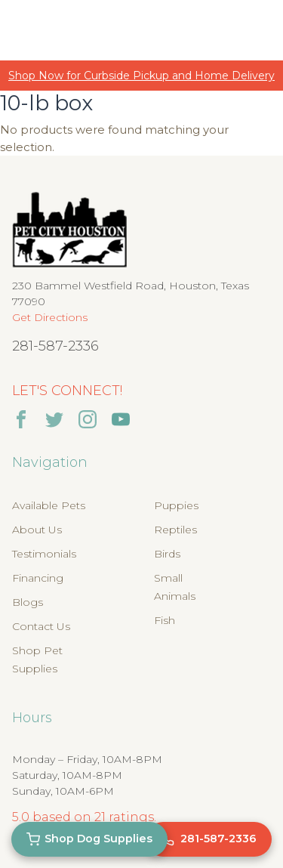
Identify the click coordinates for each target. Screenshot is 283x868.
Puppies (176, 505)
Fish (165, 620)
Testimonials (44, 554)
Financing (38, 578)
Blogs (28, 602)
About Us (37, 530)
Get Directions (50, 317)
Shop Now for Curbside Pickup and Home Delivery (141, 76)
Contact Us (41, 626)
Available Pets (49, 505)
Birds (167, 554)
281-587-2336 (55, 346)
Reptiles (175, 530)
